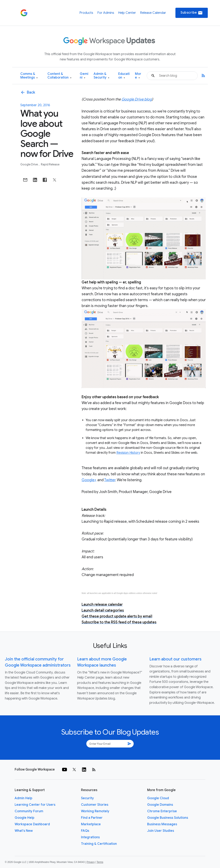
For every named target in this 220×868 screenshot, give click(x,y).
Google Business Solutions (168, 818)
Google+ (89, 480)
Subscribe (192, 13)
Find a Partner (92, 818)
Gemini (84, 76)
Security (87, 798)
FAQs (85, 831)
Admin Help (24, 798)
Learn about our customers (175, 659)
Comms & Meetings (29, 76)
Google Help (25, 818)
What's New (24, 831)
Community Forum (29, 811)
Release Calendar (153, 13)
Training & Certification (99, 844)
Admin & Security (101, 76)
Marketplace (91, 824)
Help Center (127, 13)
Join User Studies (161, 831)
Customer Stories (95, 805)
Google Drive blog (137, 99)
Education (124, 76)
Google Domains (160, 805)
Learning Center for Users (35, 805)
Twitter (110, 480)
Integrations (90, 837)
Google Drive (29, 164)
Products (86, 13)
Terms (100, 862)
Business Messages (162, 824)
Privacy (91, 862)
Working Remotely (95, 811)
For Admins (106, 13)
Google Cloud (158, 798)
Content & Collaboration (59, 76)
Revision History (128, 453)
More (138, 76)
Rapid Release (50, 164)
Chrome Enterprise (162, 811)
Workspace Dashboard (32, 824)
